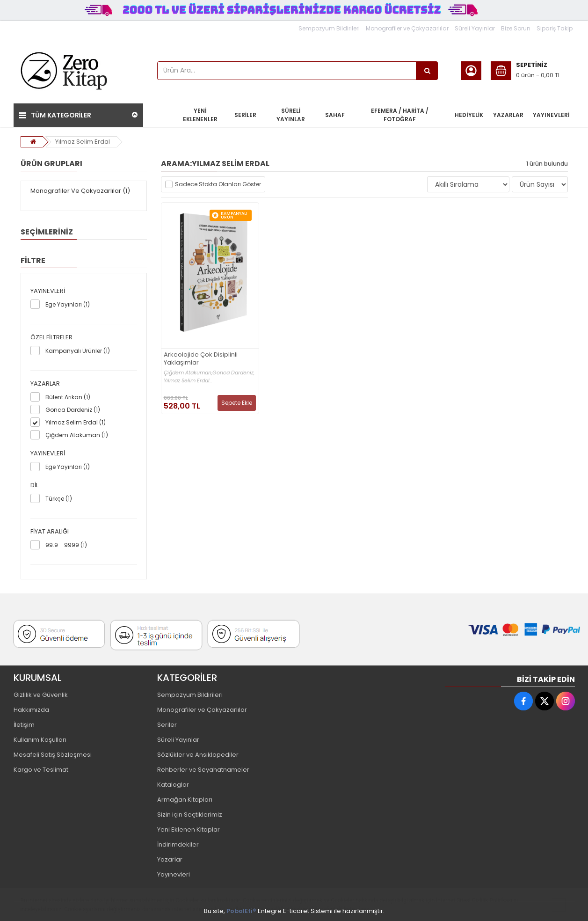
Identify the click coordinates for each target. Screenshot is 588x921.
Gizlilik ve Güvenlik (41, 695)
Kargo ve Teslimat (41, 770)
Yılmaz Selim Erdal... (188, 381)
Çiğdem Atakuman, (188, 373)
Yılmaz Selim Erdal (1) (76, 422)
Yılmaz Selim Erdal (83, 142)
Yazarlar (170, 859)
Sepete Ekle (237, 403)
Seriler (167, 725)
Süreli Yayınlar (475, 28)
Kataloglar (173, 785)
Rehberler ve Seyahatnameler (203, 770)
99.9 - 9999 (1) (66, 545)
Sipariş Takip (555, 28)
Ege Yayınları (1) (68, 304)
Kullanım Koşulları (40, 740)
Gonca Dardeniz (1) (73, 410)
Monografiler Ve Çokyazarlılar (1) (80, 191)
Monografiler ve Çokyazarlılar (407, 28)
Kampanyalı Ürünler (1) (78, 351)
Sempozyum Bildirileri (329, 28)
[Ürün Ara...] (427, 71)
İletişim (24, 725)
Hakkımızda (31, 710)
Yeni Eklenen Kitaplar (189, 830)
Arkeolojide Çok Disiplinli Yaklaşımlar (201, 359)
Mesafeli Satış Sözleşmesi (53, 755)
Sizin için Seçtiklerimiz (190, 815)
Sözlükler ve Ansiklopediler (198, 755)
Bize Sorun (516, 28)
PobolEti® (241, 911)
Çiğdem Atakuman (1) (77, 435)
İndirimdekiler (178, 844)
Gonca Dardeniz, (233, 373)
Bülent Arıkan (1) (68, 397)
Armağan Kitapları (185, 800)
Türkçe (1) (59, 499)
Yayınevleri (174, 874)
